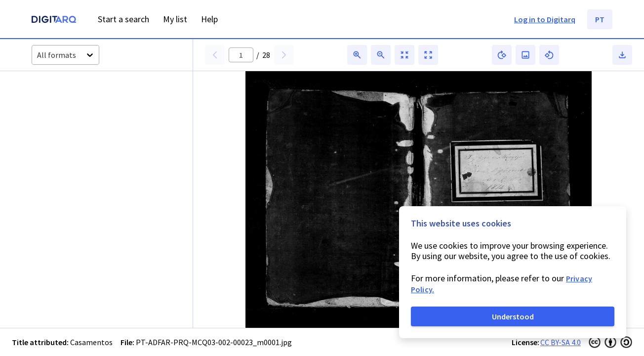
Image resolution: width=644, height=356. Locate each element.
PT (600, 19)
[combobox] (38, 55)
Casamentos (91, 342)
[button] (64, 115)
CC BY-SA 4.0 (561, 342)
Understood (513, 316)
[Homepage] (54, 21)
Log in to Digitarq (545, 19)
